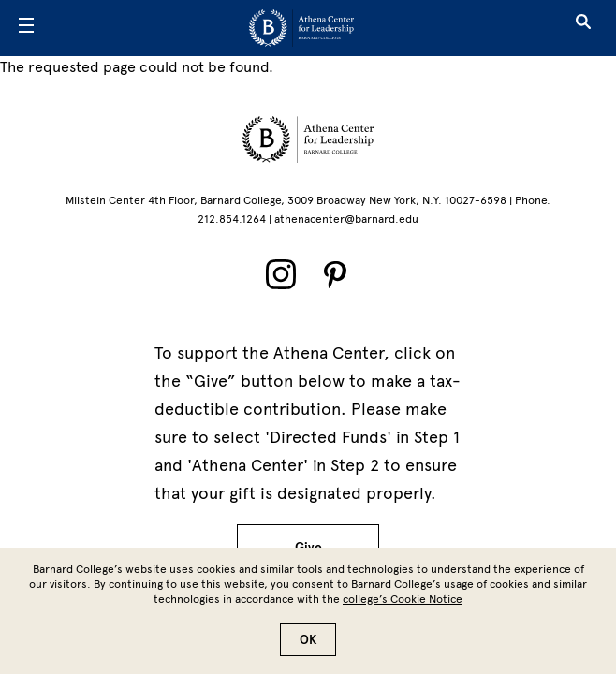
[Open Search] (583, 28)
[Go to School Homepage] (301, 28)
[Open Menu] (26, 28)
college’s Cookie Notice (403, 608)
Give (308, 547)
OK (308, 648)
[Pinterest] (335, 274)
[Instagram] (281, 274)
